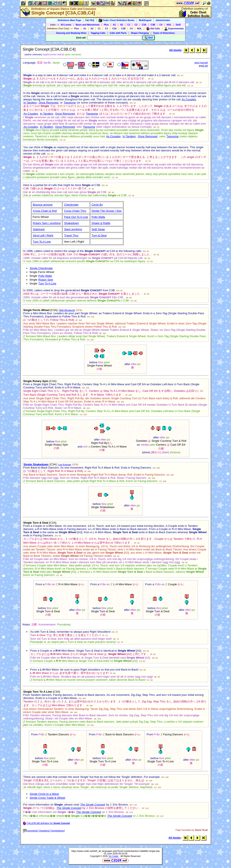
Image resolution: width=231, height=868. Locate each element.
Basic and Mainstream (88, 25)
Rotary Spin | (47, 223)
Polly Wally (98, 217)
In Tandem (30, 103)
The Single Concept (89, 812)
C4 (161, 25)
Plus (106, 25)
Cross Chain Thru (75, 211)
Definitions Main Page (69, 20)
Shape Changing (140, 33)
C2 (136, 25)
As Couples (189, 99)
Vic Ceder (114, 856)
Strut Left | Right (43, 235)
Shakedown (71, 223)
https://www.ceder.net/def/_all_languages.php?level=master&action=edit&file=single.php (116, 851)
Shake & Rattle (101, 223)
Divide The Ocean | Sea (107, 211)
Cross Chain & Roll (45, 211)
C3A (144, 25)
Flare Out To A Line (76, 217)
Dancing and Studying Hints (71, 33)
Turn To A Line (42, 242)
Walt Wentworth (67, 310)
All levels (175, 50)
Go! (149, 38)
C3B (153, 25)
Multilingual (145, 20)
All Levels (66, 25)
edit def (203, 66)
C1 (129, 25)
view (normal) (201, 63)
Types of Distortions (164, 33)
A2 (122, 25)
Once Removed (49, 103)
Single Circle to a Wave (44, 794)
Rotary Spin (46, 280)
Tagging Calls (98, 33)
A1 (115, 25)
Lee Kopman (65, 465)
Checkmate (71, 205)
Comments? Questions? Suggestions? (44, 831)
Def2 (178, 25)
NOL (169, 25)
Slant (73, 229)
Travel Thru (71, 235)
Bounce (43, 205)
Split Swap (98, 229)
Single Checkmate (41, 268)
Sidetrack (39, 229)
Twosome (70, 103)
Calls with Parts (118, 33)
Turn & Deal (99, 235)
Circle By (97, 205)
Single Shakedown (36, 464)
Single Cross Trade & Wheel (47, 798)
